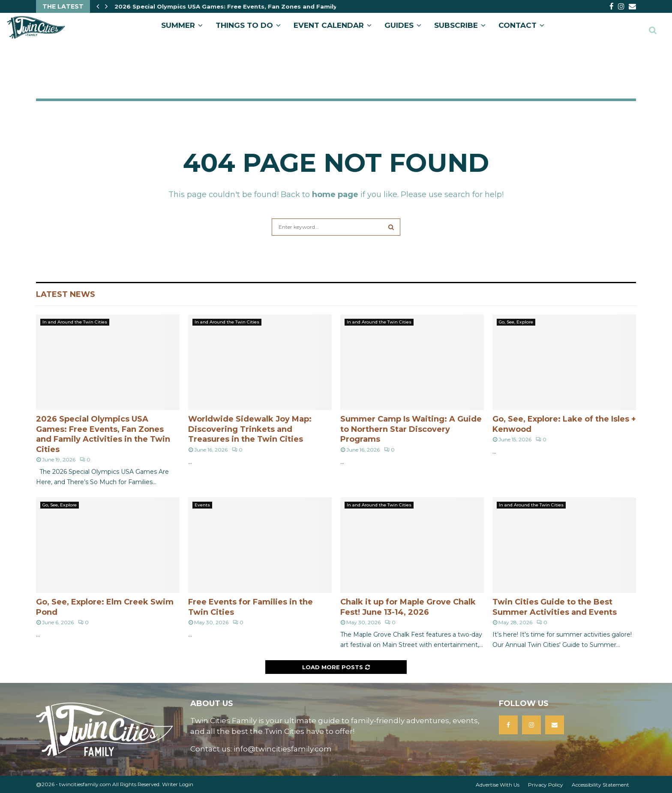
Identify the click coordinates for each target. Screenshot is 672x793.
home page (335, 195)
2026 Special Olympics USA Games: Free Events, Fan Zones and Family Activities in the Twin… (263, 6)
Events (202, 505)
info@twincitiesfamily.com (283, 749)
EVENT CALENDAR (329, 25)
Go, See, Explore (516, 322)
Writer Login (178, 784)
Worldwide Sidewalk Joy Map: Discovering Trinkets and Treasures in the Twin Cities (250, 429)
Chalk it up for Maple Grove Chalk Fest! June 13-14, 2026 (408, 607)
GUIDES (399, 25)
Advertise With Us (498, 785)
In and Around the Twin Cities (75, 322)
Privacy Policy (546, 785)
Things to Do (244, 25)
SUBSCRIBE (456, 25)
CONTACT (517, 25)
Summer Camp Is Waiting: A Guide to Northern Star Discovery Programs (411, 429)
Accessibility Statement (600, 785)
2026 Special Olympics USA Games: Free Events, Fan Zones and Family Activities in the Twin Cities (103, 434)
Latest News (66, 294)
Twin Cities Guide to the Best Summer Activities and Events (555, 607)
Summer (178, 25)
